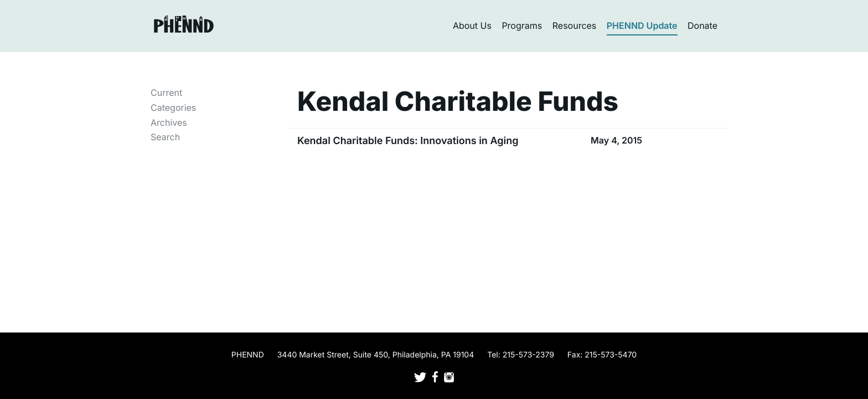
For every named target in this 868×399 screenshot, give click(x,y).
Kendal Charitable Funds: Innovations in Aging (408, 141)
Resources (575, 25)
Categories (173, 108)
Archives (169, 122)
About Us (472, 25)
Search (165, 137)
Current (166, 93)
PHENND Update (642, 25)
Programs (522, 25)
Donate (702, 25)
